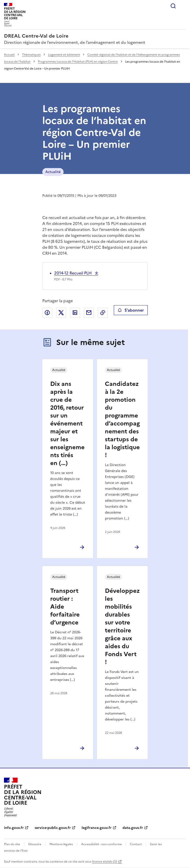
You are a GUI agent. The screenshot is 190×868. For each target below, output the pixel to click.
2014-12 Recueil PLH (73, 273)
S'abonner (131, 310)
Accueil (9, 55)
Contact (136, 844)
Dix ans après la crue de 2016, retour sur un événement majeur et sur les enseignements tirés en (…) (67, 423)
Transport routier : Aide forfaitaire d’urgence (65, 607)
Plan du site (12, 844)
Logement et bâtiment (64, 55)
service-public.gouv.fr (53, 828)
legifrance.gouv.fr (97, 828)
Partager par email (89, 313)
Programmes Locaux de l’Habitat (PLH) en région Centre (78, 62)
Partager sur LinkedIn (75, 313)
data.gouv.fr (133, 828)
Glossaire (35, 844)
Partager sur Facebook (47, 313)
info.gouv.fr (14, 828)
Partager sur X (61, 313)
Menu (183, 6)
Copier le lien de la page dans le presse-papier (103, 313)
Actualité (53, 172)
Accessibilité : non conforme (101, 844)
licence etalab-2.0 (105, 862)
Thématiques (31, 55)
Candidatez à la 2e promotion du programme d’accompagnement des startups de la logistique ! (122, 420)
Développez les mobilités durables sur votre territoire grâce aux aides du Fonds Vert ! (122, 626)
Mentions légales (61, 844)
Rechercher (173, 6)
